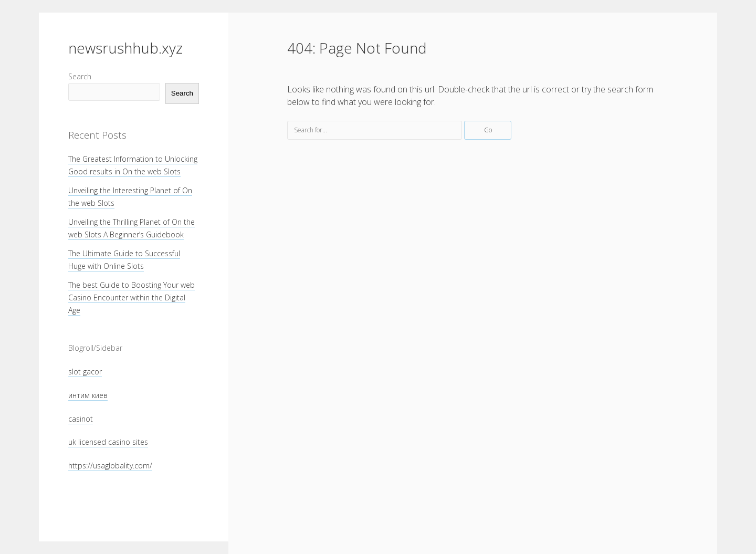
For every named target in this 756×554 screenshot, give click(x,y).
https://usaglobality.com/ (110, 466)
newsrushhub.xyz (125, 48)
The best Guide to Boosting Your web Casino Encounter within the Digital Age (132, 297)
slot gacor (85, 372)
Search (80, 76)
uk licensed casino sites (108, 442)
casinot (81, 419)
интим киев (88, 395)
